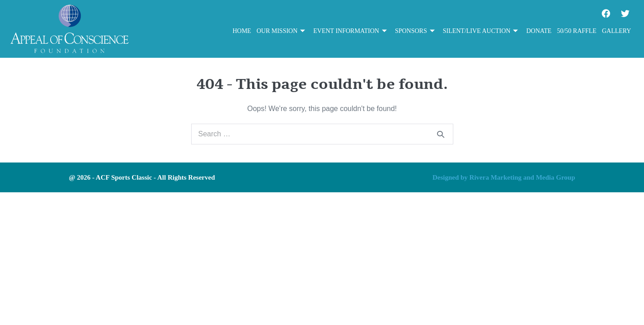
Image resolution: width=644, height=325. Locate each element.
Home (242, 31)
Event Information (350, 31)
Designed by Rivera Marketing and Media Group (504, 177)
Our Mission (281, 31)
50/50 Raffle (577, 31)
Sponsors (415, 31)
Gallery (617, 31)
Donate (539, 31)
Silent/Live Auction (481, 31)
